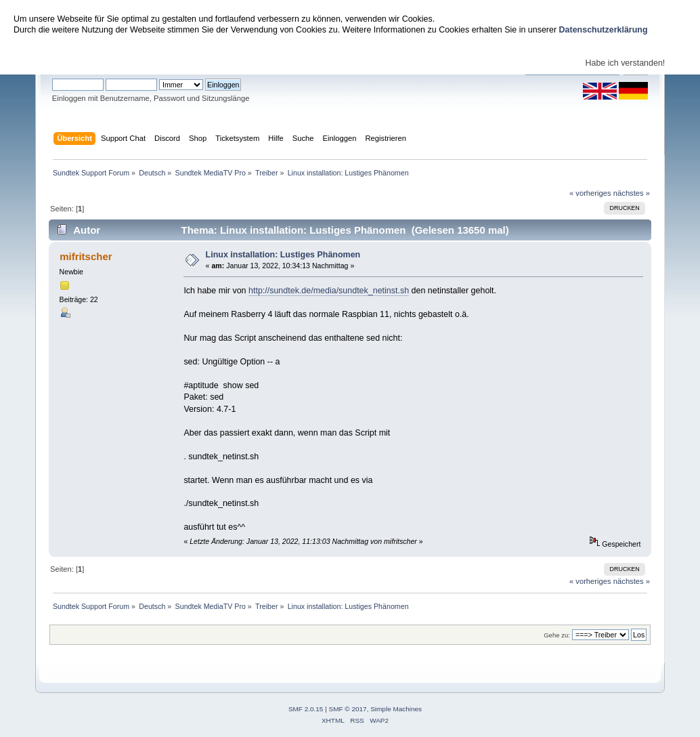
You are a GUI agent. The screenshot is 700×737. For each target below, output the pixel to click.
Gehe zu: (557, 635)
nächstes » (632, 193)
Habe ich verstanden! (625, 63)
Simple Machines (396, 709)
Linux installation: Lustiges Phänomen (283, 255)
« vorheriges (590, 193)
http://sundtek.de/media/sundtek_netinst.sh (329, 291)
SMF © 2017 (348, 709)
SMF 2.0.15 (306, 709)
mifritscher (86, 256)
